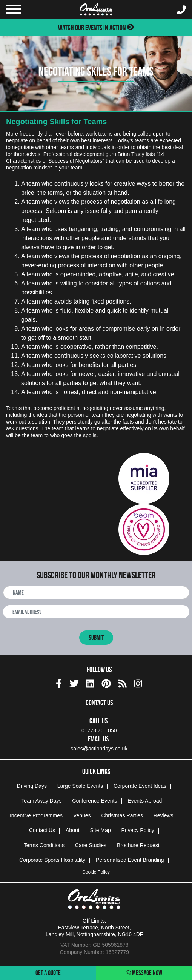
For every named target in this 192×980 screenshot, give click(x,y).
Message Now (144, 973)
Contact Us (42, 830)
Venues (82, 815)
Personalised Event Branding (130, 860)
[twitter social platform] (74, 682)
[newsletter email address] (96, 612)
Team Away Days (41, 801)
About (73, 830)
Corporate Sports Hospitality (52, 860)
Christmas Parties (122, 815)
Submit (96, 638)
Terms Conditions (44, 845)
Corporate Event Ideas (140, 786)
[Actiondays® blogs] (123, 682)
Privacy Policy (138, 830)
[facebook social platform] (59, 682)
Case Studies (91, 845)
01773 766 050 (99, 730)
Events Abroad (145, 801)
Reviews (164, 815)
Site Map (100, 830)
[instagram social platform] (138, 682)
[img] (59, 683)
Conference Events (94, 801)
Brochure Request (138, 845)
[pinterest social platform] (106, 682)
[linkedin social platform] (90, 682)
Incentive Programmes (36, 815)
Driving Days (32, 786)
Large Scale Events (80, 786)
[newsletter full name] (96, 592)
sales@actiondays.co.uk (99, 749)
